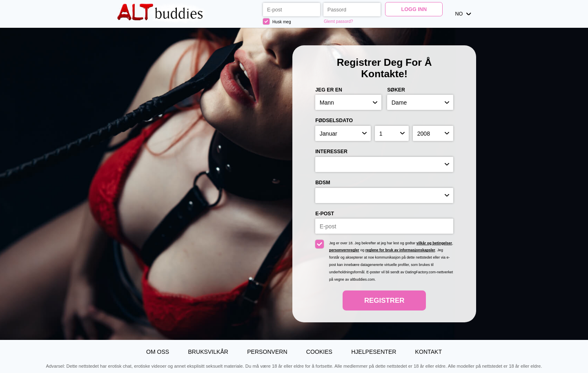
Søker (396, 90)
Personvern (267, 352)
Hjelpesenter (374, 352)
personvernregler (344, 250)
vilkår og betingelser (434, 243)
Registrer (384, 300)
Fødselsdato (334, 121)
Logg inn (414, 9)
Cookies (319, 352)
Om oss (158, 352)
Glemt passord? (338, 21)
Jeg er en (329, 90)
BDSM (323, 183)
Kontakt (429, 352)
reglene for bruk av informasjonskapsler (400, 250)
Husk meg (277, 21)
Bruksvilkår (208, 352)
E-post (325, 214)
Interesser (331, 152)
